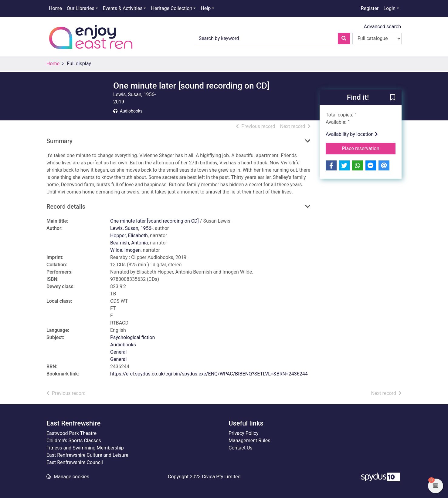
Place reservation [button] (369, 148)
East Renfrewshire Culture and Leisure (87, 455)
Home (55, 8)
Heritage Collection (171, 8)
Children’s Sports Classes (74, 441)
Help (206, 8)
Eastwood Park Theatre (71, 433)
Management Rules (249, 441)
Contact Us (241, 448)
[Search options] (377, 39)
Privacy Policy (244, 433)
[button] (393, 98)
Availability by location (352, 134)
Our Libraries (81, 8)
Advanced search (382, 27)
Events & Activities (123, 8)
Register (370, 8)
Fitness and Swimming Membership (85, 448)
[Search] (344, 39)
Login (389, 8)
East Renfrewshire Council (75, 462)
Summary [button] (59, 141)
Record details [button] (66, 207)
